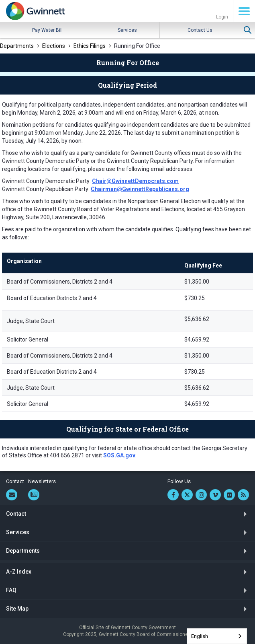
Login (222, 17)
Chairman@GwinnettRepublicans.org (140, 189)
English (200, 636)
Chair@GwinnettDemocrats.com (135, 181)
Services (127, 30)
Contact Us (200, 30)
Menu (244, 11)
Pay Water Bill (47, 30)
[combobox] (217, 636)
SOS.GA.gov (119, 455)
